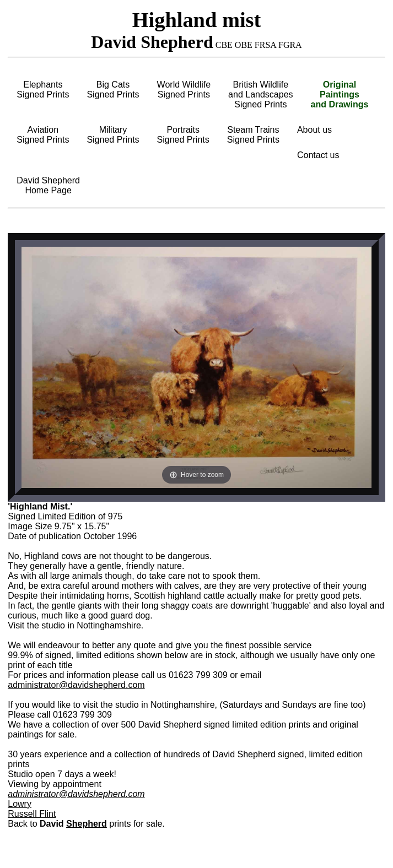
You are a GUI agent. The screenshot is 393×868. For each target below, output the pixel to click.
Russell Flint (32, 814)
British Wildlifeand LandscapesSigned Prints (260, 94)
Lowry (20, 804)
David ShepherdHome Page (48, 185)
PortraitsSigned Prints (183, 135)
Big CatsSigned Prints (113, 89)
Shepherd (87, 824)
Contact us (318, 155)
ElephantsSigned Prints (43, 89)
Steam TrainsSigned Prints (253, 135)
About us (314, 130)
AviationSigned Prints (43, 135)
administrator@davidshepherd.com (76, 685)
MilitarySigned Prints (113, 135)
